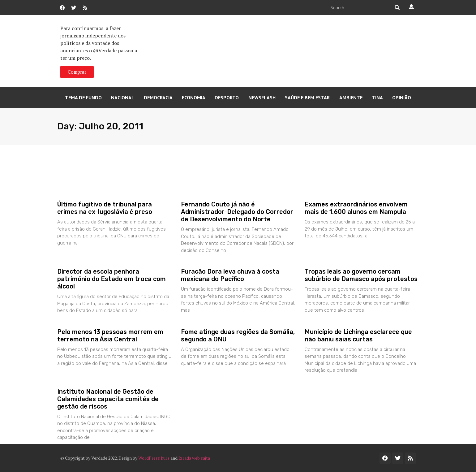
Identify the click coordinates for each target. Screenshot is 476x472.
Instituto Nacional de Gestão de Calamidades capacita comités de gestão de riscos (108, 399)
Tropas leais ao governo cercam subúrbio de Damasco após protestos (361, 275)
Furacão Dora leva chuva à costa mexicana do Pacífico (230, 275)
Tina (377, 97)
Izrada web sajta (194, 458)
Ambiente (351, 97)
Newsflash (262, 97)
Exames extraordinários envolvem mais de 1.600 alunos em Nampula (356, 208)
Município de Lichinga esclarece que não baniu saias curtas (358, 336)
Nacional (123, 97)
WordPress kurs (154, 458)
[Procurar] (397, 7)
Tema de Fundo (83, 97)
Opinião (402, 97)
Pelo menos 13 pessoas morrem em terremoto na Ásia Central (110, 336)
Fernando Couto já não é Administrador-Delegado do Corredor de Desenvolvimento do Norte (237, 212)
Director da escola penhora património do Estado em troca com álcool (111, 279)
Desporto (227, 97)
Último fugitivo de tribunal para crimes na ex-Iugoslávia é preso (105, 208)
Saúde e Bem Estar (307, 97)
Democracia (158, 97)
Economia (194, 97)
